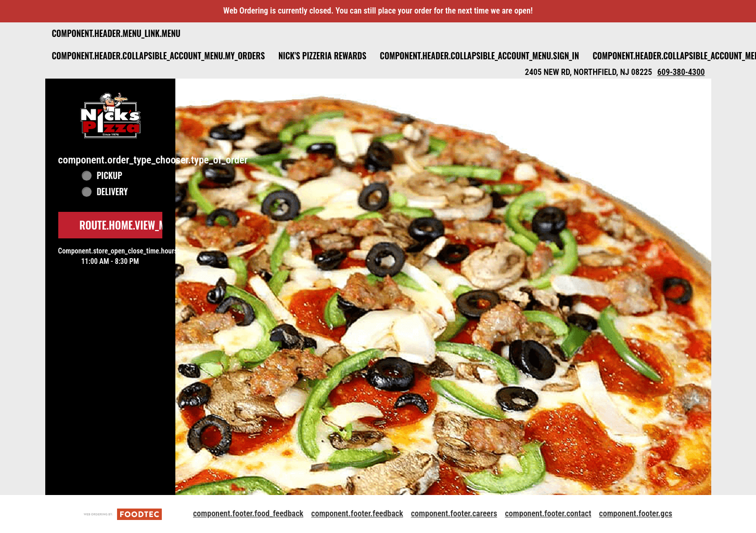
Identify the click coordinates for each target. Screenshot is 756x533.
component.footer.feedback (357, 513)
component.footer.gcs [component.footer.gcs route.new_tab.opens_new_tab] (636, 513)
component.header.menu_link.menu (116, 33)
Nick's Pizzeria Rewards (322, 56)
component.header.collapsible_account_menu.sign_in (479, 56)
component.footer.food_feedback (248, 513)
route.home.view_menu (131, 225)
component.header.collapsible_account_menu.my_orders (158, 56)
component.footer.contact (548, 513)
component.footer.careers (454, 513)
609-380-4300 (681, 72)
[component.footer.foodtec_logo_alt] (123, 513)
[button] (110, 115)
